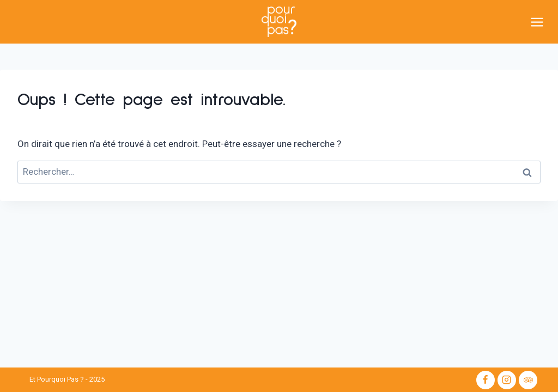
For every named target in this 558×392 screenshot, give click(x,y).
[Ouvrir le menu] (542, 22)
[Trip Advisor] (528, 380)
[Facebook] (486, 380)
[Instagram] (507, 380)
